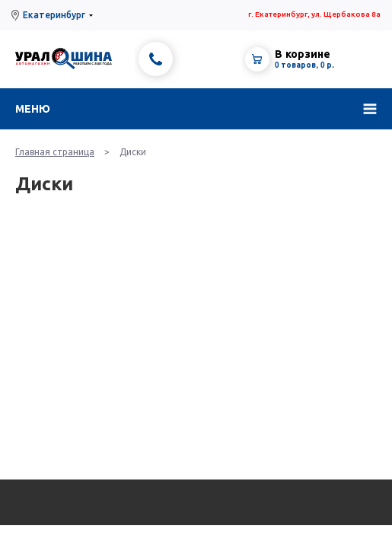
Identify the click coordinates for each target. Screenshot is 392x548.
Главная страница (55, 152)
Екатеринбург (54, 15)
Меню (33, 109)
